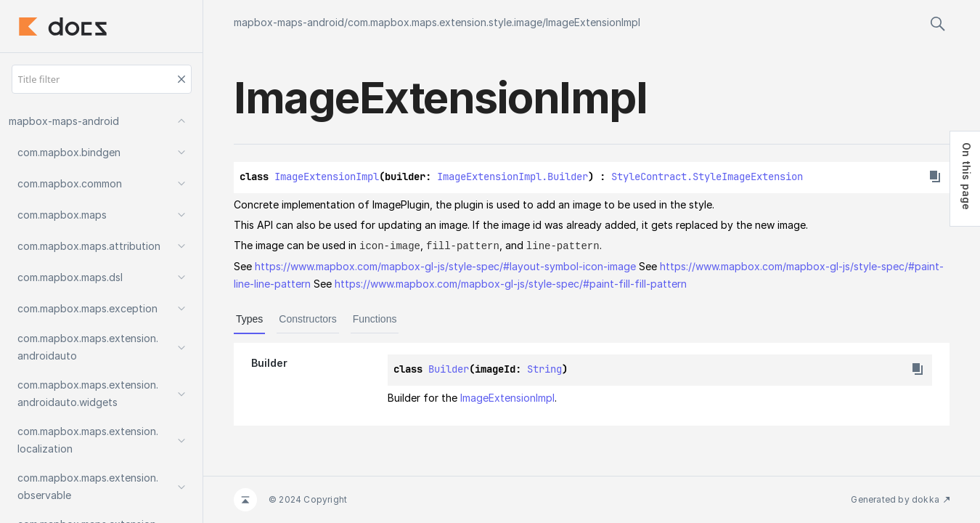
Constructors (307, 318)
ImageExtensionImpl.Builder (513, 177)
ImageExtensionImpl (593, 22)
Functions (375, 318)
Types (249, 318)
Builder (449, 368)
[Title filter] (102, 79)
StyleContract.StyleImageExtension (707, 177)
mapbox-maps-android (289, 22)
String (544, 368)
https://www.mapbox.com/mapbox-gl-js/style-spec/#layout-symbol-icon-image (445, 265)
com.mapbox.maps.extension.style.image (445, 22)
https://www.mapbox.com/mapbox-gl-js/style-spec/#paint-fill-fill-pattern (511, 283)
